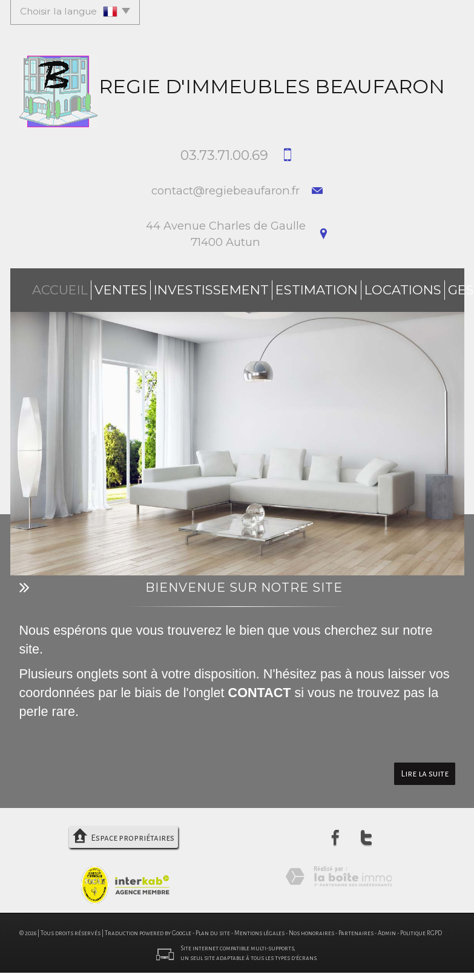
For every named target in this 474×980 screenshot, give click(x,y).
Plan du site (213, 928)
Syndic (405, 287)
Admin (387, 928)
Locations (302, 287)
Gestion (358, 287)
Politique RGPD (421, 928)
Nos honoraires (311, 928)
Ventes (90, 287)
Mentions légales (259, 928)
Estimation (237, 287)
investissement (158, 287)
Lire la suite (425, 768)
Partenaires (356, 928)
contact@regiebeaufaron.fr (225, 190)
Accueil (43, 287)
